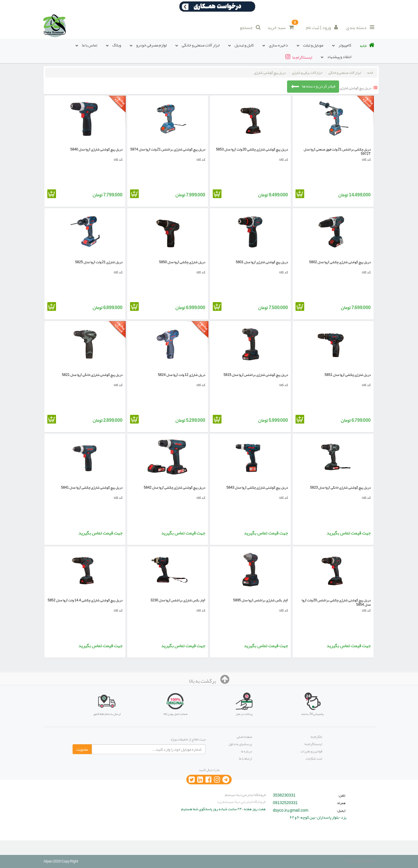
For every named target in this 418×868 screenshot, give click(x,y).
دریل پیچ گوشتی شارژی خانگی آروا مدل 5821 (92, 375)
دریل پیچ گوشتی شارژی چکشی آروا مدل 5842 (174, 487)
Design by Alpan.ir (361, 861)
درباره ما (246, 751)
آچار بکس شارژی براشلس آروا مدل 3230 (178, 600)
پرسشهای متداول (240, 744)
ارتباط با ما (245, 758)
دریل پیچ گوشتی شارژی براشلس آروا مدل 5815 (256, 375)
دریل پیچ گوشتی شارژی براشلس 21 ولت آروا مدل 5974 (168, 149)
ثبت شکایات (314, 758)
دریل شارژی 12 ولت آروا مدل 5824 (182, 375)
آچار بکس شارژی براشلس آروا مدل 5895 (261, 600)
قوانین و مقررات (311, 751)
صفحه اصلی (244, 737)
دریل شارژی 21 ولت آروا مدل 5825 (99, 262)
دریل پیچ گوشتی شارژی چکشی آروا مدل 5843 (257, 487)
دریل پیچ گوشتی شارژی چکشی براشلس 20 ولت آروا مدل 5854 (336, 602)
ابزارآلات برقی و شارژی (307, 73)
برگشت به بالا (209, 681)
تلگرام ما (316, 737)
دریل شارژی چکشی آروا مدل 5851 (348, 375)
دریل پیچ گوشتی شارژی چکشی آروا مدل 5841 (92, 487)
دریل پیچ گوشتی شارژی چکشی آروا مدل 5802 (340, 262)
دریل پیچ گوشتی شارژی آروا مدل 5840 (96, 149)
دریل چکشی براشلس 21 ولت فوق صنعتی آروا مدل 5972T (337, 151)
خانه (370, 73)
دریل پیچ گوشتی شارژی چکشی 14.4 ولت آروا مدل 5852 (85, 600)
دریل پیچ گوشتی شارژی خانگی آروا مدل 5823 (340, 487)
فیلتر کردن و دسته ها (313, 86)
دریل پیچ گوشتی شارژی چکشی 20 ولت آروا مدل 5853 (252, 149)
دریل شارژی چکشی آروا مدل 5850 (182, 262)
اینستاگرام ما (313, 744)
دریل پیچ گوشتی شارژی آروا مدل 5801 (262, 262)
